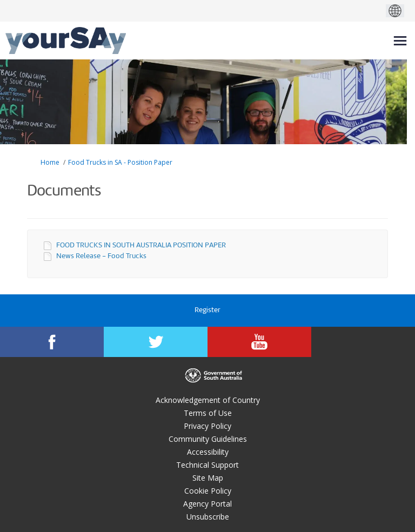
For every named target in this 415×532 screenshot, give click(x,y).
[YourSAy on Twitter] (156, 342)
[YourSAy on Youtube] (259, 342)
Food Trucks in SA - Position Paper (120, 162)
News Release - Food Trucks (101, 256)
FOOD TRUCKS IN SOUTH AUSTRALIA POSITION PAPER (141, 245)
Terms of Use (208, 413)
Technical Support (207, 465)
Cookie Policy (208, 491)
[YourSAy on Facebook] (52, 342)
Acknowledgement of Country (208, 400)
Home (50, 162)
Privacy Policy (207, 426)
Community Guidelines (208, 439)
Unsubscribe (208, 517)
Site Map (208, 478)
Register (207, 310)
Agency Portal (207, 504)
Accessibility (208, 452)
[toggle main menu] (400, 41)
